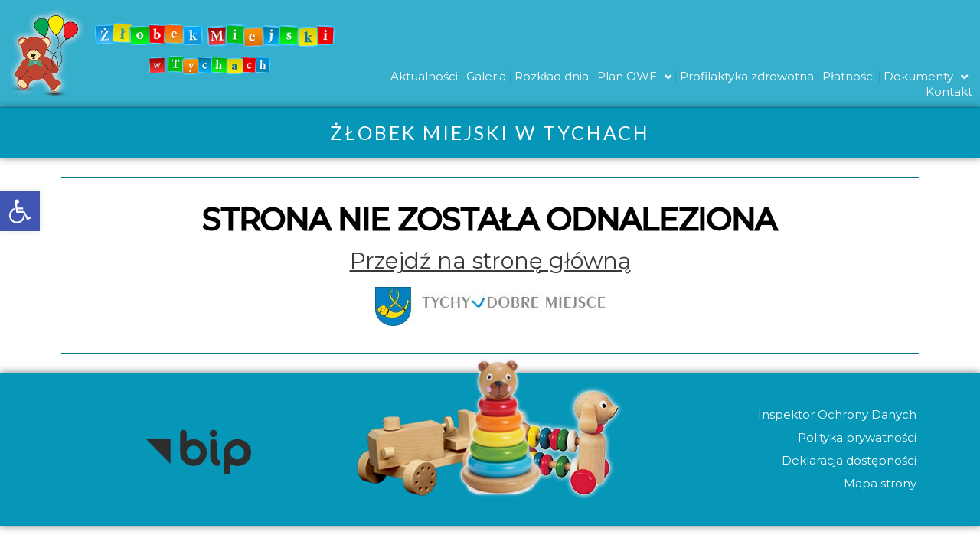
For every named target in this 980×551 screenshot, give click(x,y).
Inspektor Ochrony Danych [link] (836, 414)
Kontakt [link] (949, 91)
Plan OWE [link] (634, 77)
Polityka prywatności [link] (856, 437)
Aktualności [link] (424, 76)
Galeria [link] (486, 76)
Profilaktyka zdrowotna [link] (747, 76)
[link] (20, 211)
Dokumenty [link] (926, 77)
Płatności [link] (849, 76)
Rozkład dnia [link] (552, 76)
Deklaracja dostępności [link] (848, 460)
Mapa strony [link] (879, 483)
